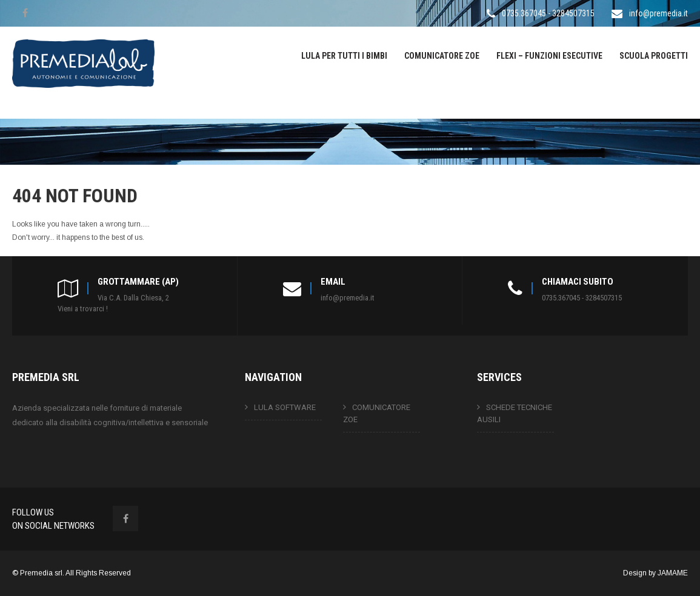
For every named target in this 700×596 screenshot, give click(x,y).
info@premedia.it (658, 13)
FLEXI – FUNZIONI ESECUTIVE (549, 56)
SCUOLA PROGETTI (654, 56)
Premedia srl (41, 573)
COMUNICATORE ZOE (442, 56)
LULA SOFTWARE (285, 407)
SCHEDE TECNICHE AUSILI (515, 413)
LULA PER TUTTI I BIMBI (344, 56)
